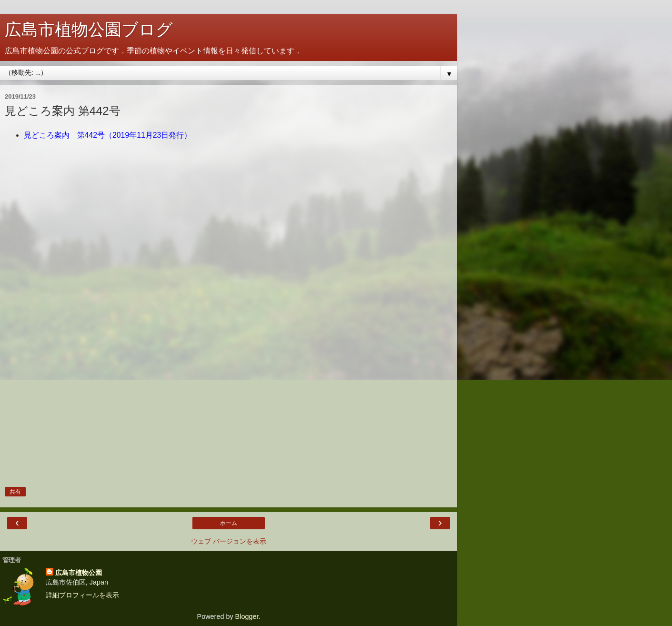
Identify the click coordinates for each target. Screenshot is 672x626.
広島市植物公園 (79, 573)
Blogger (247, 616)
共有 (15, 492)
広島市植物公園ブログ (89, 30)
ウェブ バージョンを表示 (229, 541)
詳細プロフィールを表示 (82, 595)
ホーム (229, 523)
